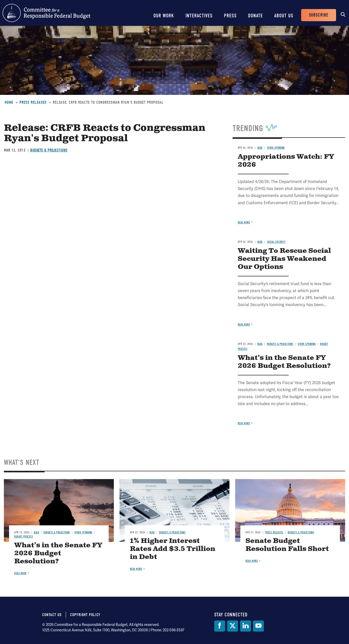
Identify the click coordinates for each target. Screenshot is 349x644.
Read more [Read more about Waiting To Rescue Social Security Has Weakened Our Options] (244, 325)
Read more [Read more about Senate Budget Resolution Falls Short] (252, 561)
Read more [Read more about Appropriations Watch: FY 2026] (244, 222)
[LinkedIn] (246, 626)
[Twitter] (233, 626)
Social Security (276, 242)
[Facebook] (220, 626)
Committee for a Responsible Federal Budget (47, 13)
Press (230, 16)
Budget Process (24, 537)
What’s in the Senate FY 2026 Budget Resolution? (284, 362)
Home (9, 102)
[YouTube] (258, 626)
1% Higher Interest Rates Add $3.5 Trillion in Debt (173, 549)
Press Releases (33, 102)
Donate (255, 16)
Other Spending (276, 148)
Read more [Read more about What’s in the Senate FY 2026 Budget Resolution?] (244, 423)
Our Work (164, 16)
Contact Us (52, 615)
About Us (284, 16)
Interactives (199, 16)
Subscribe (319, 15)
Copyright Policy (85, 615)
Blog (260, 148)
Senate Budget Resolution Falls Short (287, 545)
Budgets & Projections (49, 150)
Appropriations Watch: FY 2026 (286, 161)
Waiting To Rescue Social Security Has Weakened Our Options (284, 259)
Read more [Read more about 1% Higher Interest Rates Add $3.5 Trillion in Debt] (136, 569)
